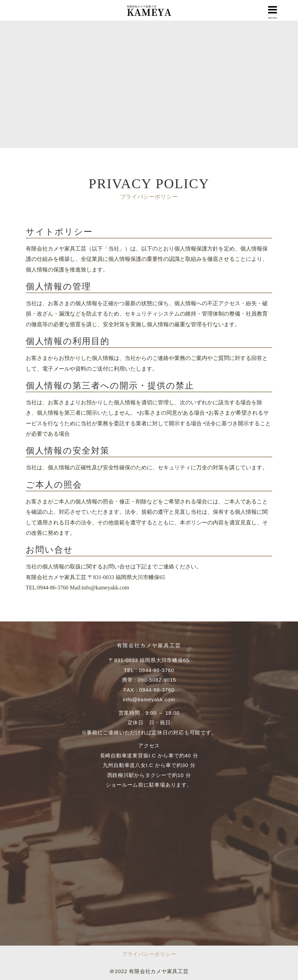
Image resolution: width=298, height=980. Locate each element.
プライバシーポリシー (149, 954)
